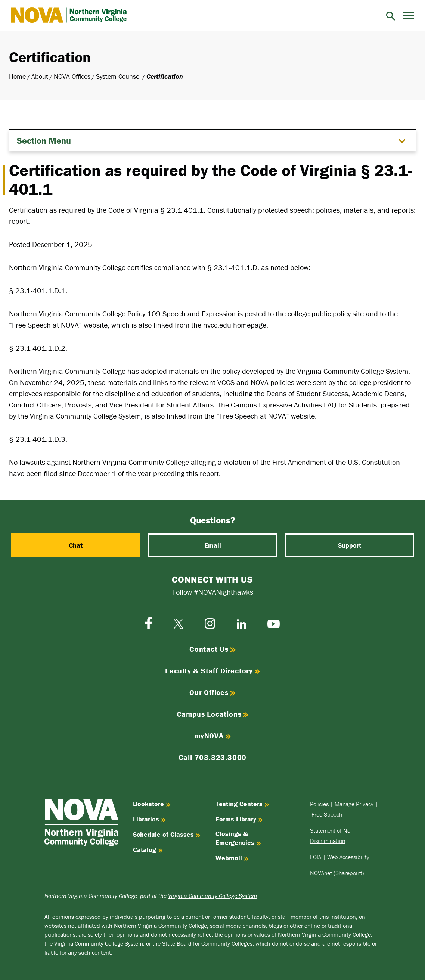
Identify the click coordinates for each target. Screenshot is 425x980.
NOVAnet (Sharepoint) (337, 873)
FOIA (316, 857)
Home (17, 76)
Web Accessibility (348, 857)
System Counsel (118, 76)
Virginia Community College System (212, 896)
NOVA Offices (72, 76)
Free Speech (327, 814)
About (40, 76)
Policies (319, 804)
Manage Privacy (354, 804)
